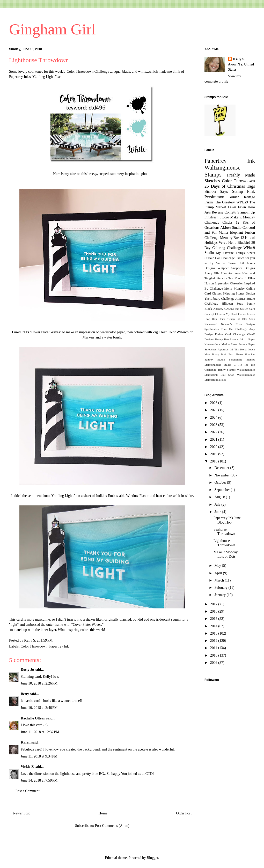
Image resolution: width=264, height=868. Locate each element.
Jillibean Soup (232, 304)
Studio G (230, 365)
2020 (214, 447)
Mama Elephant (231, 233)
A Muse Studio (245, 299)
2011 (214, 648)
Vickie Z (27, 767)
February (221, 588)
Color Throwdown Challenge (88, 72)
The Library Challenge (219, 299)
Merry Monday (235, 289)
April (219, 573)
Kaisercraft (211, 324)
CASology (211, 304)
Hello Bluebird (239, 243)
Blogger (152, 858)
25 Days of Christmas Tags (230, 186)
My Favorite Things (230, 253)
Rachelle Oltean (33, 718)
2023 (214, 425)
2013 (214, 633)
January (220, 595)
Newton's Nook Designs (238, 324)
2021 (214, 440)
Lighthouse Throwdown (224, 543)
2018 (214, 461)
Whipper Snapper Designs (236, 268)
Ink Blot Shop (246, 319)
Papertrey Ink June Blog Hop (227, 520)
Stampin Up (246, 212)
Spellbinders (212, 329)
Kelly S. (239, 59)
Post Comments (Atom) (112, 826)
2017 (214, 604)
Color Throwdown (34, 646)
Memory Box (230, 238)
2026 (214, 403)
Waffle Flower (226, 263)
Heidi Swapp (227, 319)
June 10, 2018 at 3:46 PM (39, 708)
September (222, 490)
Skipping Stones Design (239, 293)
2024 (214, 418)
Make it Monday (243, 217)
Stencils (222, 278)
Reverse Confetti (224, 212)
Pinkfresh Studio (217, 217)
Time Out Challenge (234, 329)
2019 (214, 454)
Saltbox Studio (215, 359)
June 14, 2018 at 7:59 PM (39, 780)
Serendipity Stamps (242, 359)
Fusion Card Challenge (230, 334)
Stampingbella (213, 365)
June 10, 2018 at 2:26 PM (39, 683)
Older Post (184, 813)
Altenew (218, 309)
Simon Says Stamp (224, 191)
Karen (26, 742)
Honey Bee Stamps (227, 339)
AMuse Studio (231, 228)
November (222, 475)
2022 (214, 432)
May (218, 566)
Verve (223, 243)
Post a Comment (28, 791)
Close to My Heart (226, 314)
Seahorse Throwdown (224, 532)
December (222, 468)
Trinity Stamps (227, 370)
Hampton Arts (231, 273)
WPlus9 (242, 202)
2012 (214, 641)
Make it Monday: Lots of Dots (226, 554)
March (219, 580)
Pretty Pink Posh (223, 354)
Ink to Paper (247, 339)
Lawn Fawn (237, 207)
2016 (214, 611)
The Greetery (225, 202)
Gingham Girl (52, 29)
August (220, 497)
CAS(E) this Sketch (236, 309)
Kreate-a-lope (212, 344)
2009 (214, 663)
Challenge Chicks (218, 222)
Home (103, 813)
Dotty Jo (27, 670)
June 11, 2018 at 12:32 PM (40, 732)
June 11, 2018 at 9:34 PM (39, 756)
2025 (214, 410)
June (218, 512)
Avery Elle (212, 273)
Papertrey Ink (59, 646)
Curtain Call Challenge (220, 258)
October (221, 483)
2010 (214, 655)
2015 (214, 619)
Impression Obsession (229, 283)
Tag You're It (237, 278)
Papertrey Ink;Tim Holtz (232, 349)
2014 (214, 626)
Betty (25, 694)
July (218, 505)
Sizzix (251, 253)
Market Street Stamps (234, 344)
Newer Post (21, 813)
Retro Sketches (245, 354)
